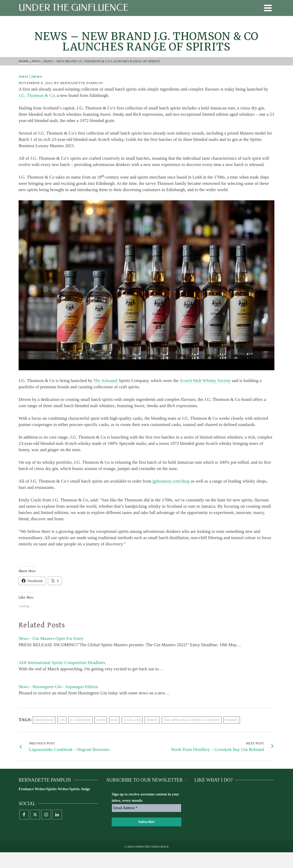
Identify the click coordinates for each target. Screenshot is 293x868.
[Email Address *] (146, 808)
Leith (101, 720)
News (37, 77)
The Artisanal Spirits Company (191, 720)
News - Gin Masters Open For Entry (51, 638)
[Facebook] (24, 815)
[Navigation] (268, 8)
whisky (232, 720)
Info (23, 77)
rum (115, 720)
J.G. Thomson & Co (37, 95)
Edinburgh (44, 720)
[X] (35, 815)
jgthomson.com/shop (171, 481)
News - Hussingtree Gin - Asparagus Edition (58, 687)
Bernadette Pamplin (82, 83)
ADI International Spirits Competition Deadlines (62, 663)
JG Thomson (80, 720)
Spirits (152, 720)
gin (62, 720)
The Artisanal (106, 381)
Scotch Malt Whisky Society (205, 381)
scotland (132, 720)
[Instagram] (46, 815)
